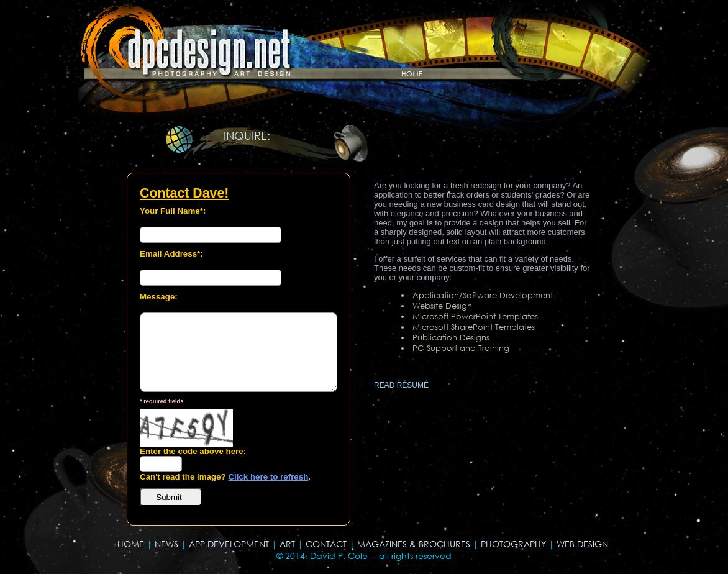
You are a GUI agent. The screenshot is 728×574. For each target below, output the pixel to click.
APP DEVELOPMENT (229, 544)
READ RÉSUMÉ (401, 385)
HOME (131, 544)
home (412, 73)
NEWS (166, 544)
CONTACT (326, 544)
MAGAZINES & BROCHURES (414, 544)
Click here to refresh (268, 477)
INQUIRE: (247, 135)
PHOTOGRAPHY (513, 544)
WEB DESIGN (582, 544)
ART (287, 544)
